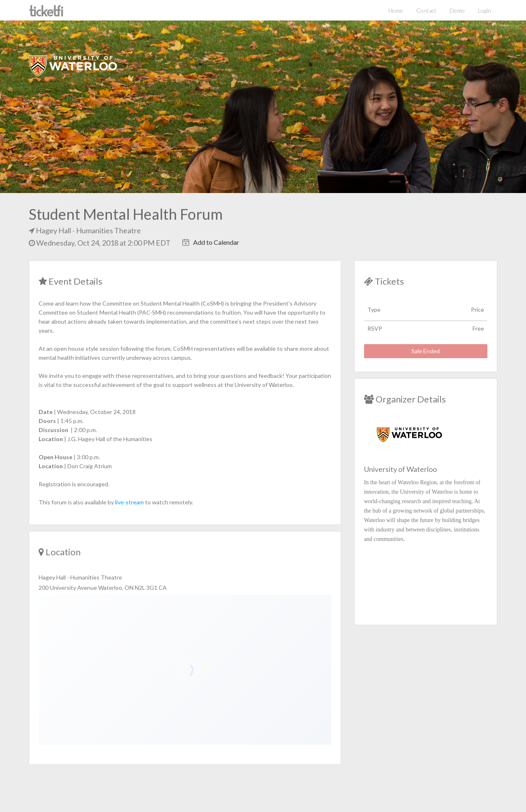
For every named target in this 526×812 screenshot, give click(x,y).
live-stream (130, 502)
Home (396, 10)
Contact (426, 10)
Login (484, 10)
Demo (457, 10)
